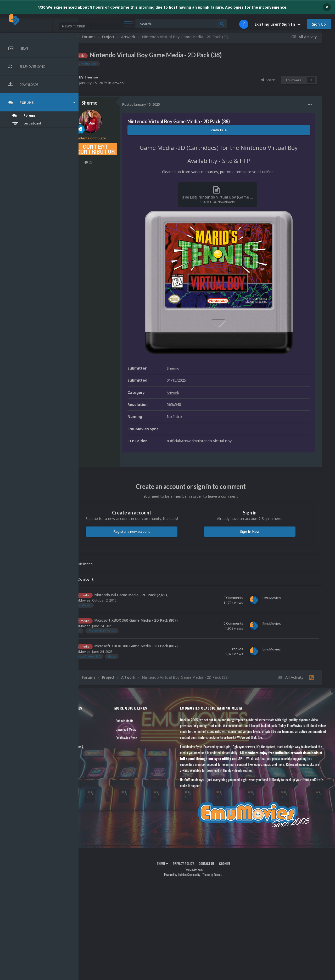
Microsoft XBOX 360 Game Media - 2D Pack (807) (162, 630)
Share (268, 80)
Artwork (145, 83)
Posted (167, 104)
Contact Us (95, 764)
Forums (92, 738)
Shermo (118, 77)
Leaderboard (96, 747)
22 (115, 162)
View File (232, 130)
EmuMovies (108, 609)
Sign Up (319, 24)
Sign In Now (256, 541)
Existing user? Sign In (278, 24)
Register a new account (151, 541)
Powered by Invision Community (195, 884)
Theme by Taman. (225, 884)
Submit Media (145, 730)
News (91, 730)
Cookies (238, 873)
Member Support (98, 755)
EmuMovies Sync (147, 747)
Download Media (147, 738)
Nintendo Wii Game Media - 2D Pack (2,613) (158, 604)
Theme (176, 873)
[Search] (141, 24)
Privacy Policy (196, 873)
